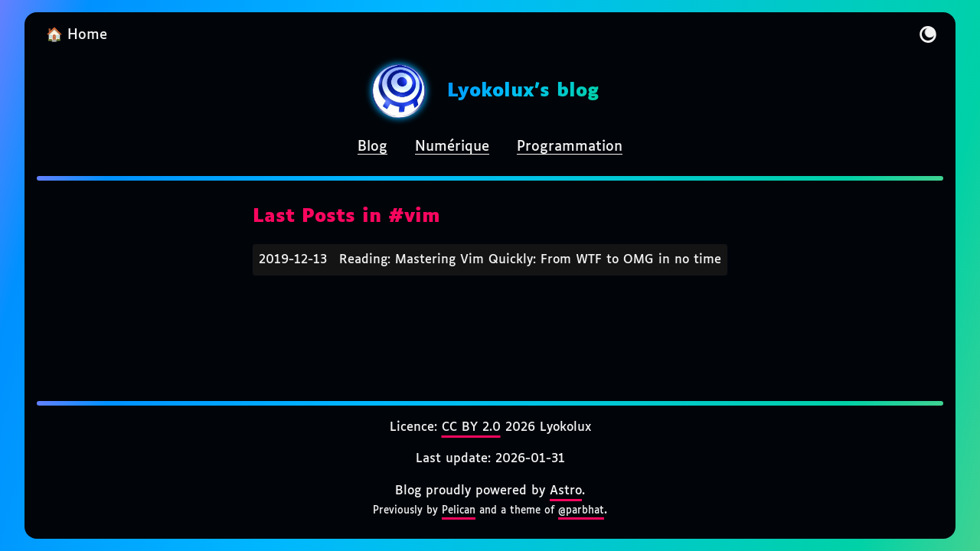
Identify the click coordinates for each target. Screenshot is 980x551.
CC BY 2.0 (471, 427)
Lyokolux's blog (523, 91)
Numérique (452, 147)
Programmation (570, 147)
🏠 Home (77, 35)
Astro (566, 491)
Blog (372, 147)
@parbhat (581, 510)
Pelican (459, 510)
